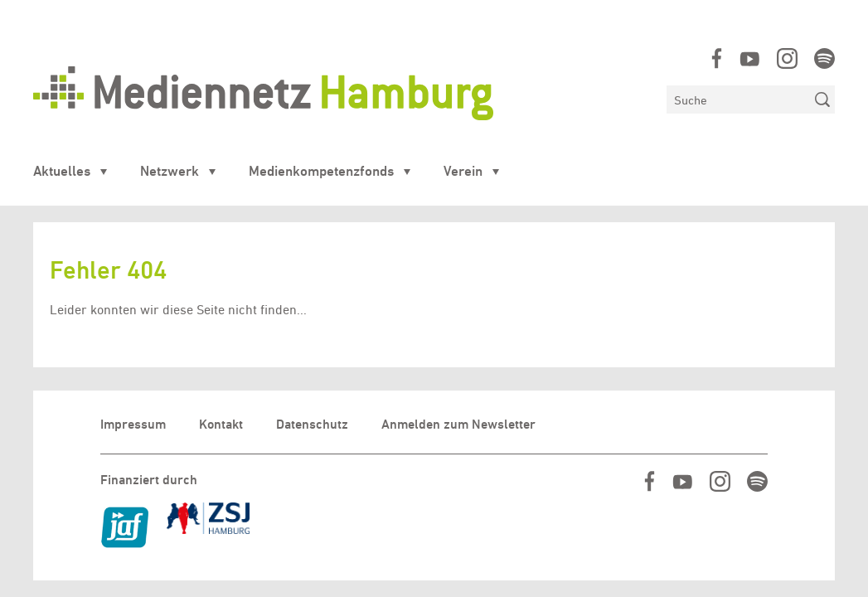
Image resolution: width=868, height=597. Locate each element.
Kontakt (221, 424)
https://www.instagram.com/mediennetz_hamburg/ (787, 58)
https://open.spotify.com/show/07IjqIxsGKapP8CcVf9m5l (824, 58)
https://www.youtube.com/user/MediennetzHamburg (750, 58)
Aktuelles (62, 171)
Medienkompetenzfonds (321, 171)
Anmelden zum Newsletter (458, 424)
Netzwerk (170, 171)
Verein (463, 171)
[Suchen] (738, 99)
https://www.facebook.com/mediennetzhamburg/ (717, 58)
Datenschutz (312, 424)
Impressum (133, 424)
